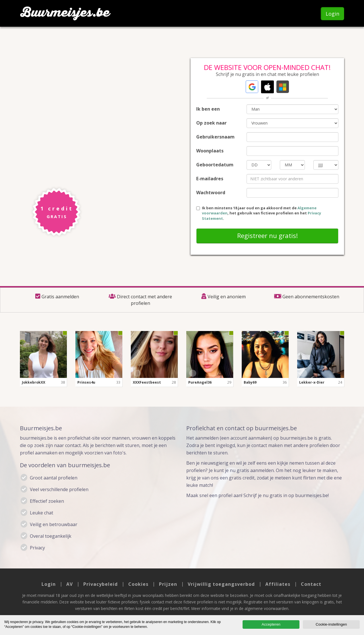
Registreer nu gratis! (267, 235)
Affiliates (278, 584)
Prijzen (168, 584)
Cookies (138, 584)
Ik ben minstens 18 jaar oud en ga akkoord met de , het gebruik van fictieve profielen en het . (259, 213)
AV (70, 584)
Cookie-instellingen (331, 624)
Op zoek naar (211, 123)
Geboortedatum (215, 165)
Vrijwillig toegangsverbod (221, 584)
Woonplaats (210, 151)
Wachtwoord (211, 193)
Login (332, 14)
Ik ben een (208, 109)
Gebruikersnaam (215, 137)
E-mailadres (210, 179)
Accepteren (271, 624)
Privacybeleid (101, 584)
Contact (311, 584)
